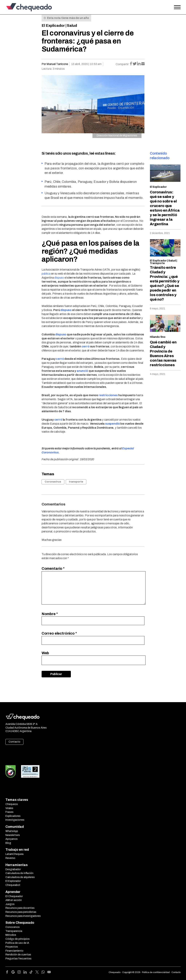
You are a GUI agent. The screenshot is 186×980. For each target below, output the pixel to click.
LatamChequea (14, 854)
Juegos (10, 904)
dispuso (59, 278)
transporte (76, 482)
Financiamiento (14, 951)
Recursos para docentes (20, 908)
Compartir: (123, 64)
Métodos (11, 935)
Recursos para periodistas (21, 912)
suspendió (113, 424)
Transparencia (14, 931)
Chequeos (12, 804)
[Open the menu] (177, 7)
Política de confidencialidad (156, 972)
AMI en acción (14, 900)
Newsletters (13, 835)
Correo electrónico (59, 633)
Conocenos (13, 927)
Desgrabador (13, 869)
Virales (9, 808)
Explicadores (13, 816)
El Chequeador (14, 896)
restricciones (108, 395)
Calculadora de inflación (19, 873)
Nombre (50, 614)
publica (46, 274)
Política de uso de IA (17, 943)
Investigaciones (15, 820)
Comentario (53, 568)
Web (45, 653)
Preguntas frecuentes (18, 959)
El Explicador (53, 25)
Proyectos (12, 947)
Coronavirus (53, 482)
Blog (8, 843)
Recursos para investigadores (23, 916)
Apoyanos (12, 839)
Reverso (10, 858)
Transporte (157, 263)
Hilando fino (158, 337)
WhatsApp (12, 831)
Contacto (14, 742)
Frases (9, 812)
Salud (72, 25)
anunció (82, 371)
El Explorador (13, 881)
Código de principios (18, 939)
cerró (86, 346)
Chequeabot (13, 885)
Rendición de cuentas (18, 955)
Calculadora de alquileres (20, 877)
